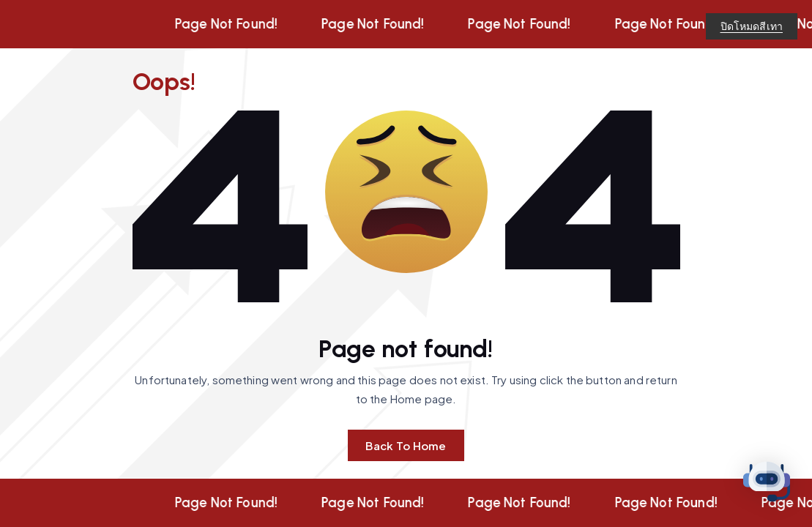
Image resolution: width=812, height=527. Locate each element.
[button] (767, 482)
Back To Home (406, 445)
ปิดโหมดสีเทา (752, 26)
